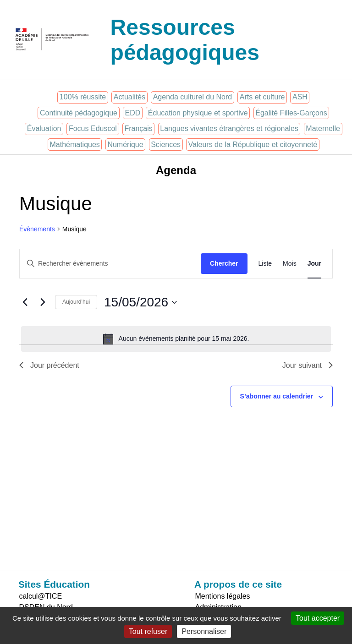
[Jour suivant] (43, 302)
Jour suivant (308, 365)
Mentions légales (222, 596)
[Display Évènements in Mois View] (290, 264)
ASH (300, 97)
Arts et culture (262, 97)
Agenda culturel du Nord (193, 97)
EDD (133, 113)
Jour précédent (49, 365)
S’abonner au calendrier (277, 396)
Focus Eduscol (93, 128)
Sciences (166, 145)
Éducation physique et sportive (198, 113)
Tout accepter (318, 618)
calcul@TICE (40, 596)
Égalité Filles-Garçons (291, 113)
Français (138, 128)
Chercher (224, 263)
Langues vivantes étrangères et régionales (229, 128)
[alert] (176, 339)
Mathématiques (74, 145)
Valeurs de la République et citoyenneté (253, 145)
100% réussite (83, 97)
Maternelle (323, 128)
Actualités (129, 97)
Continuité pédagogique (79, 113)
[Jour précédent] (25, 302)
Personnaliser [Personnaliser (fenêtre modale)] (204, 631)
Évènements (37, 229)
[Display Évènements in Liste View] (265, 264)
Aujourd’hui (76, 302)
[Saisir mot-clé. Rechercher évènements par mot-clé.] (110, 264)
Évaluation (44, 128)
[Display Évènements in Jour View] (314, 264)
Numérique (125, 145)
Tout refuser (148, 631)
